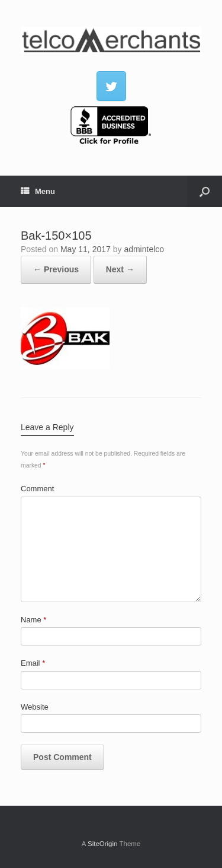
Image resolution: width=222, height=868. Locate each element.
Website (35, 707)
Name (33, 620)
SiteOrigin (103, 844)
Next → (120, 269)
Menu (38, 191)
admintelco (144, 249)
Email (33, 663)
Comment (37, 489)
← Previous (56, 269)
